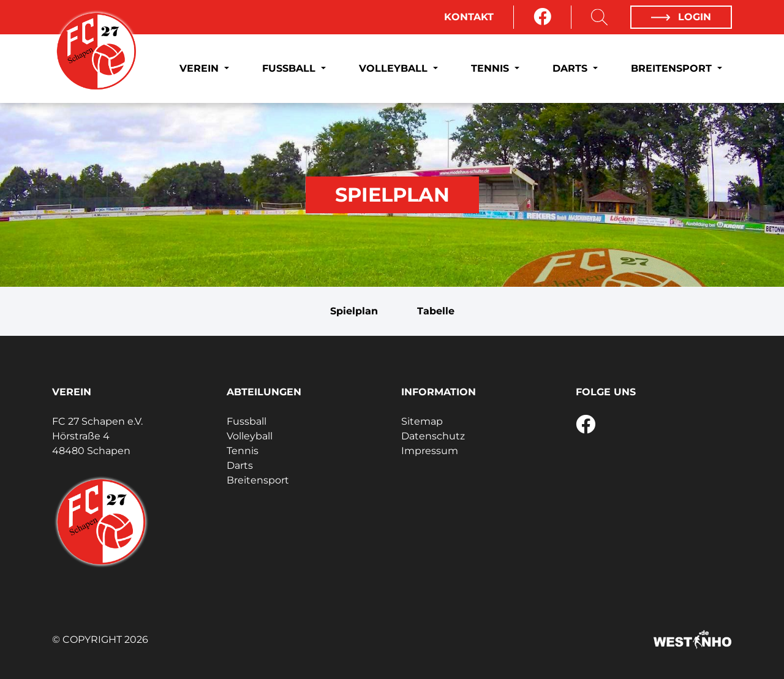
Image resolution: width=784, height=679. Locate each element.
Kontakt (469, 17)
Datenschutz (433, 436)
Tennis (492, 68)
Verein (201, 68)
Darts (571, 68)
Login (681, 17)
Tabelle (436, 311)
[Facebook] (542, 17)
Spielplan (354, 311)
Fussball (290, 68)
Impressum (430, 451)
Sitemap (422, 421)
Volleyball (395, 68)
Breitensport (673, 68)
